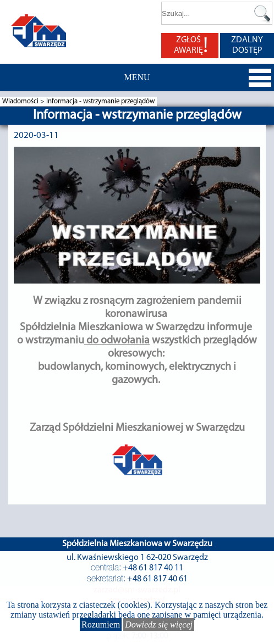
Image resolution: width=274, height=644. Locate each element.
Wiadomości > (24, 101)
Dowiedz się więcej (159, 624)
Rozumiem (101, 624)
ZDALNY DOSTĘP (247, 45)
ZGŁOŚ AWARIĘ (191, 46)
